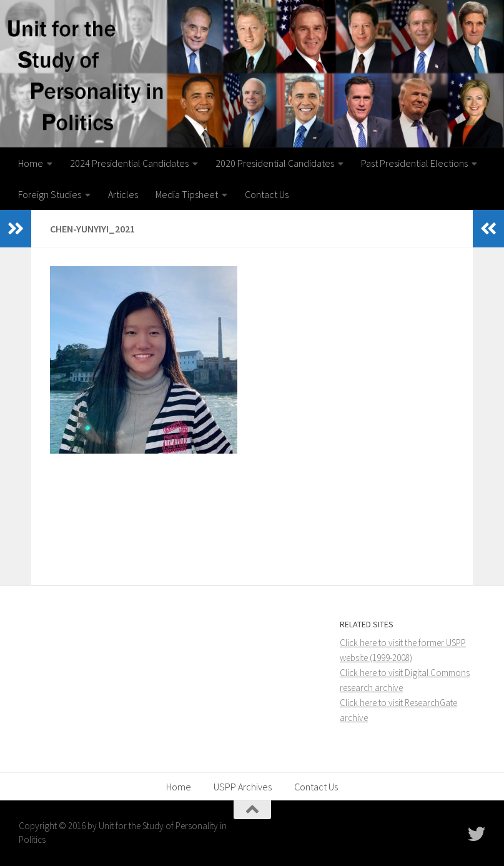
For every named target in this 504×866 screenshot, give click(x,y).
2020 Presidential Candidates (275, 163)
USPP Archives (243, 787)
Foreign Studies (50, 194)
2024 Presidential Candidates (129, 163)
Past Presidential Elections (414, 163)
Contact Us (267, 194)
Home (31, 163)
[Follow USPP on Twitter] (477, 834)
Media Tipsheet (187, 194)
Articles (123, 194)
